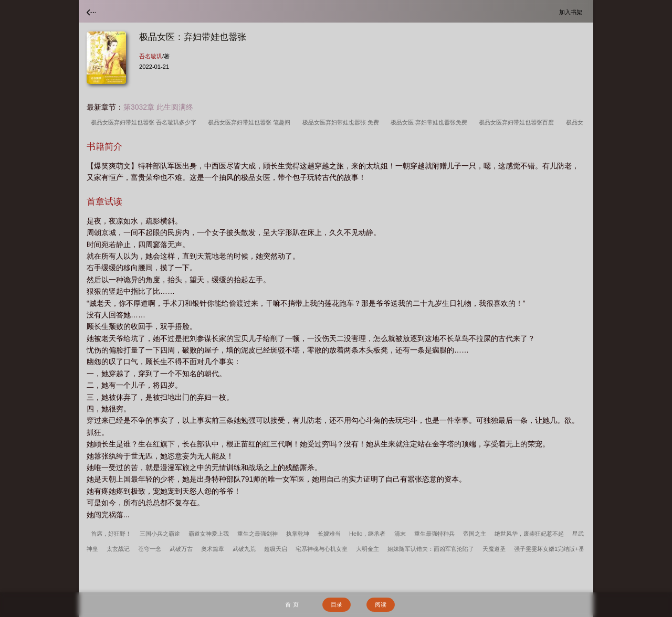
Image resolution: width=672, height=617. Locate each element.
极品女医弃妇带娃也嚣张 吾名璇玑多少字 (145, 122)
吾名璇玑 (151, 56)
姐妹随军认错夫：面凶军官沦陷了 (431, 549)
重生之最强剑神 (258, 534)
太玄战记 (118, 549)
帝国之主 (475, 534)
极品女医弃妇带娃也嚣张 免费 (342, 122)
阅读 (381, 604)
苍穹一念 (150, 549)
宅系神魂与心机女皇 (322, 549)
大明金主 (367, 549)
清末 (400, 534)
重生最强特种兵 (434, 534)
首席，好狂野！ (111, 534)
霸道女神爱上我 (209, 534)
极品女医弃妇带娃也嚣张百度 (518, 122)
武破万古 (181, 549)
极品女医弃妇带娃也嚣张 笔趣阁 (251, 122)
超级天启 (276, 549)
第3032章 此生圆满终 (158, 107)
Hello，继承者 (367, 534)
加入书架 (572, 12)
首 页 (292, 604)
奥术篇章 (213, 549)
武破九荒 (244, 549)
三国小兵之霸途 (160, 534)
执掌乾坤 (298, 534)
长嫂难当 (329, 534)
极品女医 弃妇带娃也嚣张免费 (430, 122)
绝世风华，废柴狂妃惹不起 (529, 534)
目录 (337, 604)
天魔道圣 (494, 549)
